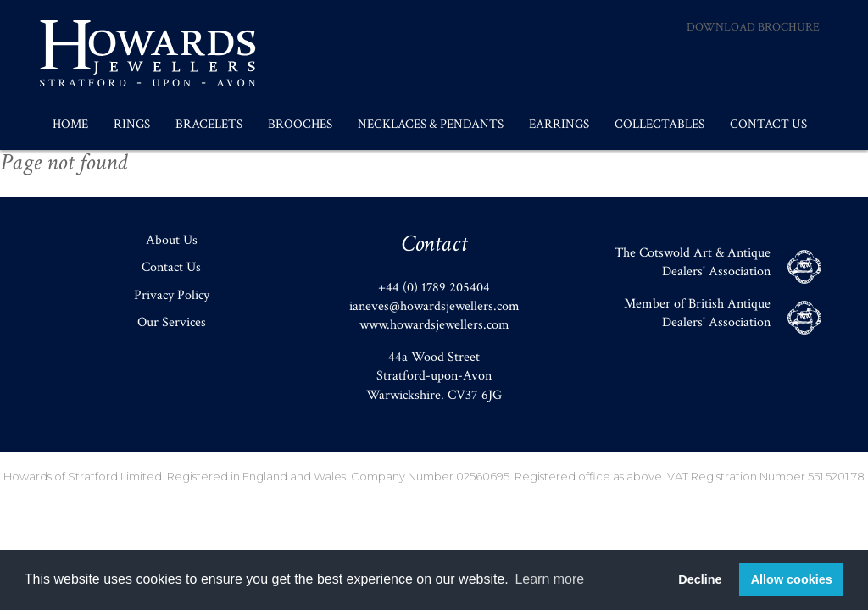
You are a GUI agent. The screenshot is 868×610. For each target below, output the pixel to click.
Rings (132, 124)
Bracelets (209, 124)
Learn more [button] (549, 579)
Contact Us (768, 124)
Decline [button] (700, 579)
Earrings (559, 124)
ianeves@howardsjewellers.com (434, 306)
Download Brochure (753, 27)
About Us (172, 240)
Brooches (300, 124)
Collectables (659, 124)
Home (70, 124)
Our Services (172, 322)
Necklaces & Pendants (431, 124)
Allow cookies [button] (792, 579)
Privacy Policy (172, 295)
